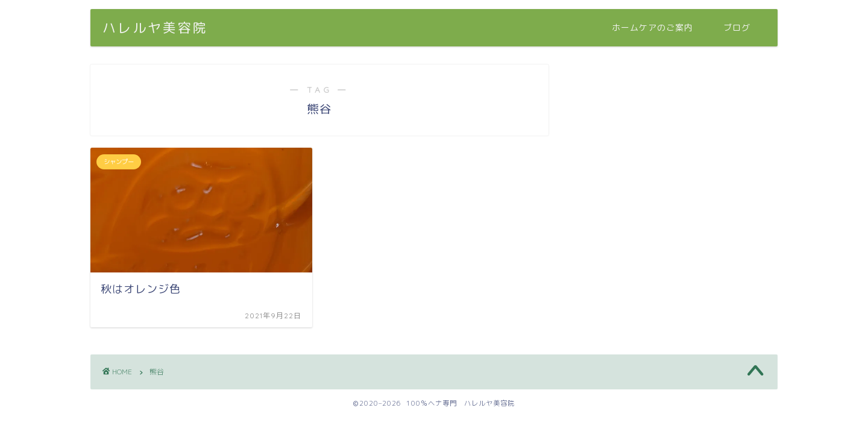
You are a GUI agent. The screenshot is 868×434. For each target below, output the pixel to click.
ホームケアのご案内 (653, 28)
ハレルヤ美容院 (155, 27)
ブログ (737, 28)
